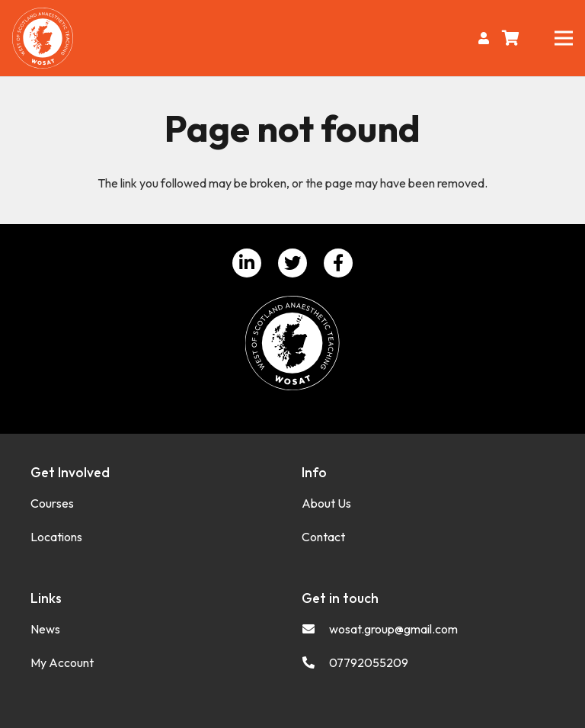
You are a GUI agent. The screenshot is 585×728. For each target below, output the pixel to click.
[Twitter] (292, 263)
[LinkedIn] (247, 263)
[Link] (43, 38)
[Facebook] (338, 263)
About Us (326, 503)
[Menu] (564, 38)
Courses (52, 503)
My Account (62, 662)
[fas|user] (486, 38)
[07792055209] (315, 662)
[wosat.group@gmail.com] (315, 629)
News (45, 629)
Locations (56, 537)
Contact (323, 537)
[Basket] (511, 38)
